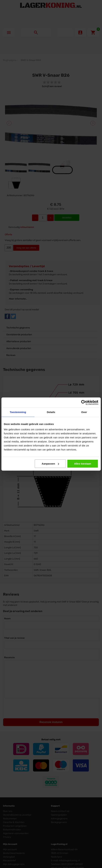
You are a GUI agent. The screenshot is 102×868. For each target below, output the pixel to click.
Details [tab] (51, 412)
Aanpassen (50, 464)
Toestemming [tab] (18, 412)
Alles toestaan (83, 464)
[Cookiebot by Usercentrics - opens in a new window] (84, 402)
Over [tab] (84, 412)
